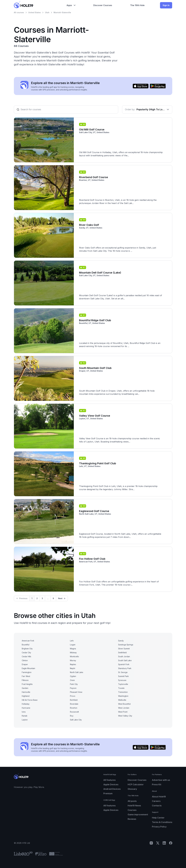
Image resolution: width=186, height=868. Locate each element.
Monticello (74, 656)
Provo (73, 696)
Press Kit (157, 784)
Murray (73, 660)
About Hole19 (159, 797)
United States (35, 12)
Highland (26, 696)
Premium (108, 793)
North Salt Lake (77, 672)
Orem (72, 680)
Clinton (25, 660)
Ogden (73, 676)
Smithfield (122, 653)
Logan (73, 645)
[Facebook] (171, 843)
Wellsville (122, 700)
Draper (25, 664)
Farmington (27, 672)
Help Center (158, 818)
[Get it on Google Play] (158, 86)
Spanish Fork (124, 664)
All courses (19, 12)
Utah (47, 12)
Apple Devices (111, 784)
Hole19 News (134, 806)
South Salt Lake (125, 660)
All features (110, 780)
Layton (25, 720)
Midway (73, 653)
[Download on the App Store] (141, 86)
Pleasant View (76, 692)
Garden (25, 688)
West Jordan (124, 708)
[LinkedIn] (164, 843)
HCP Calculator (136, 784)
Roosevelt (74, 712)
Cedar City (26, 653)
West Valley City (125, 716)
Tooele (121, 688)
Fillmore (25, 680)
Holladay (26, 704)
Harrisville (26, 692)
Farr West (26, 676)
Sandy (121, 641)
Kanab (25, 716)
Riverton (74, 708)
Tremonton (123, 692)
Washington (123, 696)
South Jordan (124, 656)
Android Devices (112, 789)
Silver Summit (124, 649)
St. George (123, 672)
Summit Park (123, 676)
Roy (72, 716)
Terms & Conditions (162, 822)
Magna (73, 649)
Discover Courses (137, 780)
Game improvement (138, 815)
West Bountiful (124, 704)
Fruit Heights (27, 684)
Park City (74, 684)
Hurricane (26, 708)
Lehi (72, 641)
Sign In (166, 5)
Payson (73, 688)
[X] (158, 843)
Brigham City (27, 649)
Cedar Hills (26, 656)
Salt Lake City (76, 720)
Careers (156, 801)
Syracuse (122, 680)
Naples (73, 664)
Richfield (74, 700)
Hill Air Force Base (30, 700)
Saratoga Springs (126, 645)
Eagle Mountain (28, 668)
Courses (132, 810)
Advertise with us (161, 780)
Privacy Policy (159, 827)
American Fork (28, 641)
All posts (132, 801)
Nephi (73, 668)
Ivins (24, 712)
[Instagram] (151, 843)
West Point (123, 712)
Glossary (132, 789)
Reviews (132, 819)
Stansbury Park (125, 668)
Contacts (157, 806)
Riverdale (74, 704)
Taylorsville (123, 684)
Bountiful (26, 645)
